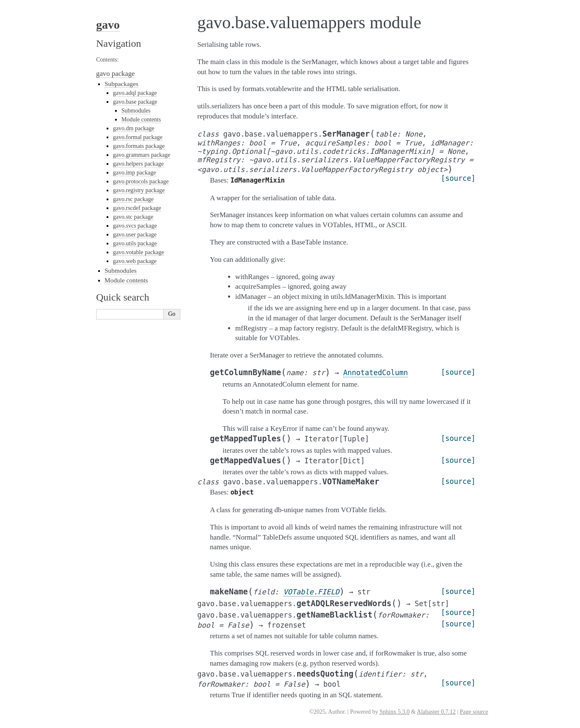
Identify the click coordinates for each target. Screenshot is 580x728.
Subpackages (121, 84)
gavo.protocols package (141, 181)
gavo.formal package (138, 137)
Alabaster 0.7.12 (436, 712)
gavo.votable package (138, 252)
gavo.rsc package (133, 199)
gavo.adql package (135, 93)
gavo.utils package (135, 243)
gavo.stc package (133, 217)
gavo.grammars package (142, 155)
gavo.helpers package (138, 164)
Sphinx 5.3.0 (394, 712)
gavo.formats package (139, 146)
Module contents (141, 120)
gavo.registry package (139, 190)
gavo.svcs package (135, 226)
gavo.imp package (134, 173)
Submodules (136, 111)
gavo (108, 25)
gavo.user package (135, 235)
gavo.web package (135, 261)
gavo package (115, 74)
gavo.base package (135, 102)
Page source (474, 712)
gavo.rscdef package (137, 208)
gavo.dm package (134, 128)
